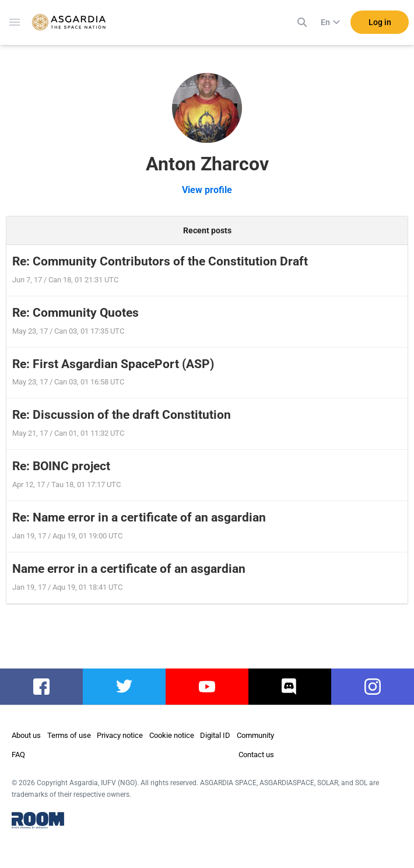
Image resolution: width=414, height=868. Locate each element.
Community (255, 735)
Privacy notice (120, 735)
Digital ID (215, 735)
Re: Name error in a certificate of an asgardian (139, 517)
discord (290, 687)
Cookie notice (172, 735)
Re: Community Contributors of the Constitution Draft (160, 261)
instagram (373, 687)
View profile (207, 190)
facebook (42, 687)
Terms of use (69, 735)
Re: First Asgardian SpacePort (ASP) (113, 364)
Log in (380, 23)
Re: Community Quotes (76, 313)
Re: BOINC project (61, 466)
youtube (207, 687)
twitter (124, 687)
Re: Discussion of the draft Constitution (122, 415)
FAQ (18, 755)
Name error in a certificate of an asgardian (129, 569)
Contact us (256, 755)
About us (26, 735)
